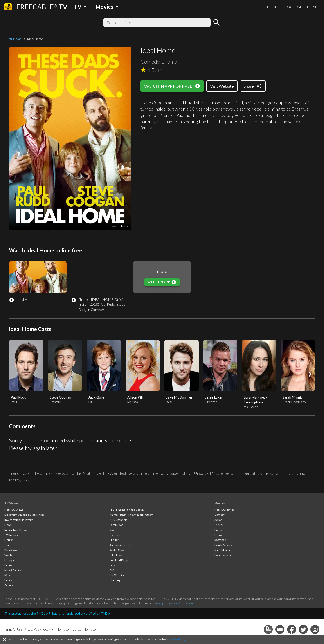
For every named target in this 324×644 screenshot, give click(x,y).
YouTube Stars (118, 575)
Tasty (267, 473)
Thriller (114, 540)
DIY (112, 570)
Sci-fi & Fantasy (224, 550)
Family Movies (223, 545)
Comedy (115, 535)
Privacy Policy (177, 639)
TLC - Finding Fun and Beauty (127, 510)
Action (218, 520)
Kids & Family (13, 570)
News (8, 525)
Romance (220, 540)
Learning (115, 580)
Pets (112, 565)
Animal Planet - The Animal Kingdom (131, 515)
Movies (220, 503)
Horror (9, 540)
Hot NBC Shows (14, 510)
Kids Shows (11, 550)
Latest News (54, 473)
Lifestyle (10, 560)
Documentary (223, 555)
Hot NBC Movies (224, 510)
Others (9, 585)
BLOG (288, 7)
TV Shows (11, 503)
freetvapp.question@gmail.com (173, 603)
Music (8, 575)
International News (16, 530)
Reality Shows (118, 550)
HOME (273, 7)
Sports (113, 530)
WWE (27, 480)
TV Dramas (11, 535)
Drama (218, 530)
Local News (116, 525)
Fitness (9, 580)
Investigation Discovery (19, 520)
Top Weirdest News (120, 473)
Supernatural (181, 473)
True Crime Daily (154, 473)
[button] (310, 374)
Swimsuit (281, 473)
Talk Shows (116, 555)
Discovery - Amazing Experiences (25, 515)
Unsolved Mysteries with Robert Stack (228, 473)
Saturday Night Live (84, 473)
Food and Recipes (120, 560)
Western (10, 555)
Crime (8, 545)
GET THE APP (308, 7)
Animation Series (120, 545)
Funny (8, 565)
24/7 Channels (118, 520)
